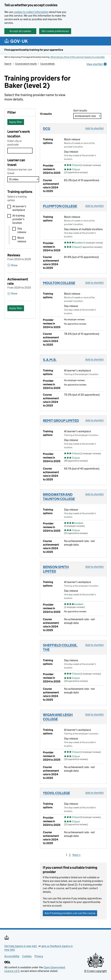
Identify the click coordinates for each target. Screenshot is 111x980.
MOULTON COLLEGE (59, 283)
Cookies (27, 956)
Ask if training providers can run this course (70, 913)
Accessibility (12, 956)
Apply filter (16, 122)
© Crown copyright (95, 971)
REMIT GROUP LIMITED (61, 421)
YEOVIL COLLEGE (56, 793)
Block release (22, 240)
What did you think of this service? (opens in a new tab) (77, 57)
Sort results (81, 110)
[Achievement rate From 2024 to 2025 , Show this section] (20, 286)
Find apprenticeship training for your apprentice (34, 50)
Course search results (26, 64)
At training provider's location (18, 219)
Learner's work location (19, 134)
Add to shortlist (94, 128)
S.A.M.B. (50, 360)
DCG (47, 129)
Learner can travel (16, 162)
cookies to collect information (31, 12)
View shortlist (97, 64)
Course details (47, 64)
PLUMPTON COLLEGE (60, 206)
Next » (76, 855)
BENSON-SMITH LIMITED (56, 569)
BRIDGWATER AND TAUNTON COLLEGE (59, 497)
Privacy (39, 956)
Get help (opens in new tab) (21, 946)
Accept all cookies (20, 31)
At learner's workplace (19, 208)
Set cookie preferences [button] (55, 31)
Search (8, 64)
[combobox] (20, 151)
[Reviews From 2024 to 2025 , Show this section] (20, 260)
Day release (22, 230)
